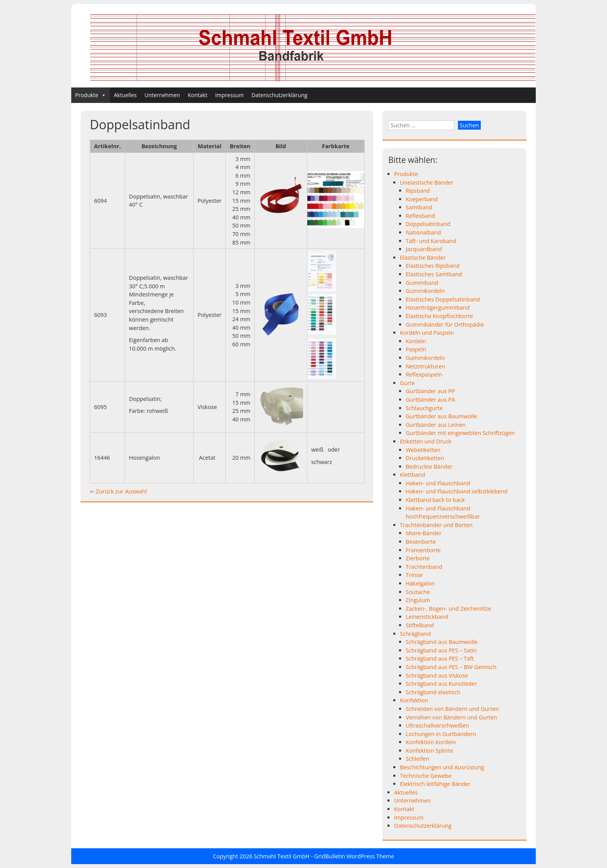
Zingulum (418, 600)
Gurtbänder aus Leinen (436, 425)
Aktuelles (125, 95)
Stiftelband (420, 625)
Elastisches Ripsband (433, 266)
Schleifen (418, 759)
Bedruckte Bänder (429, 467)
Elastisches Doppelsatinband (443, 299)
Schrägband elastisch (433, 692)
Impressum (230, 95)
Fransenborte (423, 550)
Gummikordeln (425, 291)
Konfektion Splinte (430, 751)
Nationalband (423, 232)
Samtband (419, 207)
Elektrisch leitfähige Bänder (435, 784)
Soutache (418, 592)
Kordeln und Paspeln (427, 333)
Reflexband (420, 216)
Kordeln (416, 341)
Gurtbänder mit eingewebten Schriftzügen (460, 433)
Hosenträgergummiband (438, 307)
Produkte (91, 95)
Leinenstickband (427, 617)
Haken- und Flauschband (438, 483)
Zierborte (418, 558)
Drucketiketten (425, 458)
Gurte (407, 383)
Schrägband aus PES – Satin (441, 650)
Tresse (414, 575)
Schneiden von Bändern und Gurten (452, 709)
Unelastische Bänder (427, 182)
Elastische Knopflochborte (439, 316)
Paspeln (416, 349)
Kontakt (198, 95)
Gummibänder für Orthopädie (445, 324)
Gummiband (422, 283)
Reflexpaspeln (424, 374)
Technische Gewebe (426, 776)
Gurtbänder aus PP (430, 391)
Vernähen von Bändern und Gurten (451, 717)
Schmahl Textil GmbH (281, 856)
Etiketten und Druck (426, 441)
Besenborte (421, 542)
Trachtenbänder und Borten (436, 525)
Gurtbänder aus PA (430, 400)
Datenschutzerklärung (279, 95)
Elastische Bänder (423, 258)
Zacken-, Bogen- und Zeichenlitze (448, 609)
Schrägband (415, 634)
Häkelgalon (420, 583)
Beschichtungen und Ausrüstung (442, 767)
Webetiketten (423, 450)
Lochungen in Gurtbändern (441, 734)
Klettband (412, 475)
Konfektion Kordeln (431, 742)
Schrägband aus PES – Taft (440, 658)
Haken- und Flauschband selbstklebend (457, 491)
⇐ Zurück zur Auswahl (118, 491)
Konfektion (414, 700)
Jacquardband (424, 249)
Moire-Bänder (424, 533)
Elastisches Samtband (434, 274)
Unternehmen (162, 95)
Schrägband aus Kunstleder (441, 684)
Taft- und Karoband (431, 241)
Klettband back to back (435, 500)
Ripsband (418, 191)
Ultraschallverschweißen (437, 725)
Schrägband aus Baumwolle (442, 642)
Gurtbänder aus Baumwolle (441, 416)
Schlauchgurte (424, 408)
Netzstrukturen (425, 366)
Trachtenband (424, 567)
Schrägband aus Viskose (437, 675)
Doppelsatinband (428, 224)
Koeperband (422, 199)
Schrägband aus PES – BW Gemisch (451, 667)
